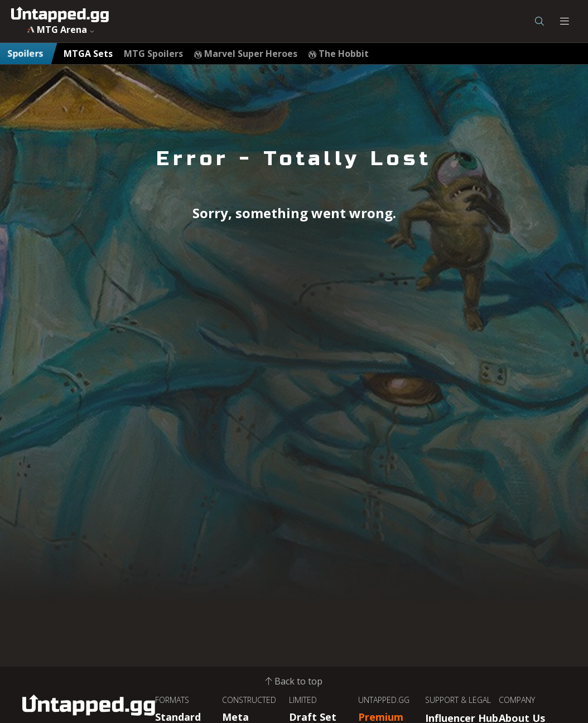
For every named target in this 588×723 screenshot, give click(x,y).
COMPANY (517, 700)
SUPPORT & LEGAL (458, 700)
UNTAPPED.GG (384, 700)
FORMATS (172, 700)
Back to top (294, 681)
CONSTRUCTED (249, 700)
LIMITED (303, 700)
